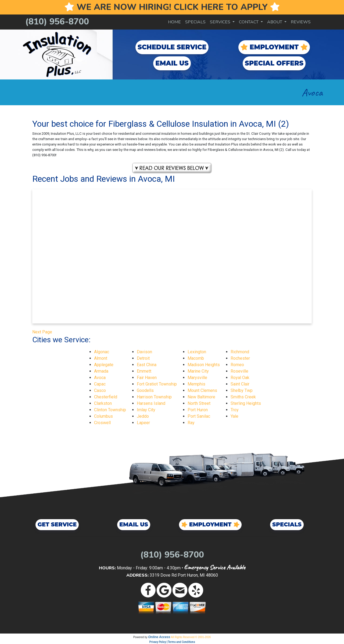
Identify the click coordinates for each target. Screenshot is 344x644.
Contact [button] (249, 22)
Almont (101, 358)
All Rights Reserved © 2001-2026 (191, 637)
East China (147, 365)
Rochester (240, 358)
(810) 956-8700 (57, 22)
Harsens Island (151, 403)
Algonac (102, 352)
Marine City (198, 371)
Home (174, 22)
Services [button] (221, 22)
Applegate (104, 365)
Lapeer (143, 423)
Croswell (102, 423)
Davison (144, 352)
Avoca (100, 378)
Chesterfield (106, 397)
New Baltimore (201, 397)
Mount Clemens (202, 390)
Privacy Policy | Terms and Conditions (172, 642)
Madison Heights (204, 365)
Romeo (237, 365)
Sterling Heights (246, 403)
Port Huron (198, 410)
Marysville (197, 378)
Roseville (239, 371)
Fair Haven (147, 378)
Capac (100, 384)
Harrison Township (154, 397)
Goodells (145, 390)
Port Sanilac (199, 416)
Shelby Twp (242, 390)
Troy (235, 410)
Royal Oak (240, 378)
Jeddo (143, 416)
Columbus (103, 416)
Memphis (196, 384)
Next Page (42, 332)
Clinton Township (110, 410)
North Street (199, 403)
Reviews (301, 22)
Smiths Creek (243, 397)
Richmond (240, 352)
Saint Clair (240, 384)
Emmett (144, 371)
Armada (101, 371)
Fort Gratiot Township (157, 384)
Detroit (143, 358)
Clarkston (103, 403)
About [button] (275, 22)
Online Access (159, 637)
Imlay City (146, 410)
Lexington (197, 352)
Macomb (196, 358)
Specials (195, 22)
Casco (100, 390)
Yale (234, 416)
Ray (191, 423)
